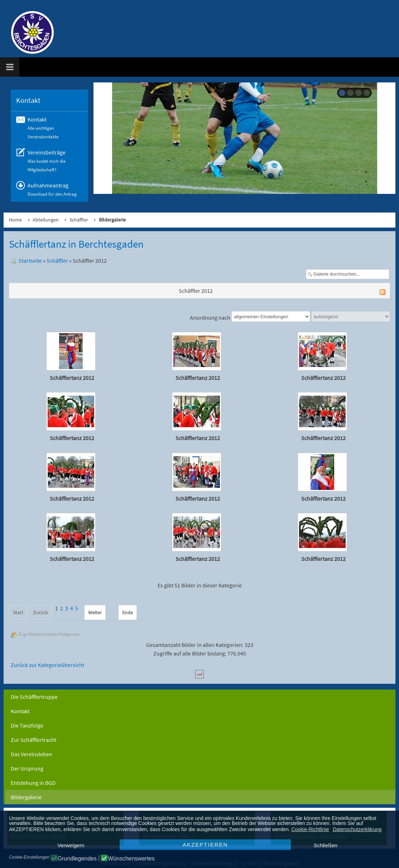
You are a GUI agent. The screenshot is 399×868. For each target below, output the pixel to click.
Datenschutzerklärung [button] (357, 829)
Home (15, 220)
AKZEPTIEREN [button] (205, 845)
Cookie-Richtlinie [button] (310, 829)
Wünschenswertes (131, 859)
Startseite (30, 261)
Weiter (95, 612)
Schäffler (79, 220)
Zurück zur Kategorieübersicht (47, 665)
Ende (128, 612)
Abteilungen (46, 220)
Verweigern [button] (71, 845)
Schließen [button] (325, 845)
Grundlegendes (77, 859)
